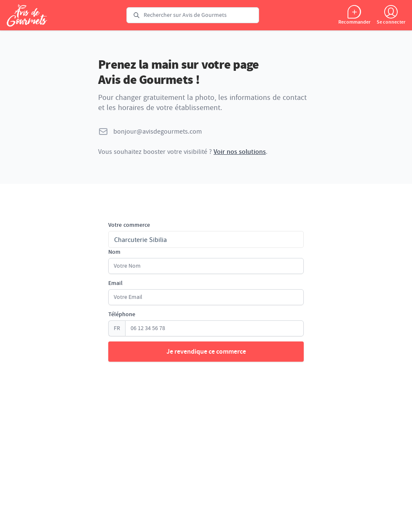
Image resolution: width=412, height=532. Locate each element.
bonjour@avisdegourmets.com (158, 132)
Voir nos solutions (240, 152)
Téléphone (122, 314)
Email (115, 283)
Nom (114, 252)
